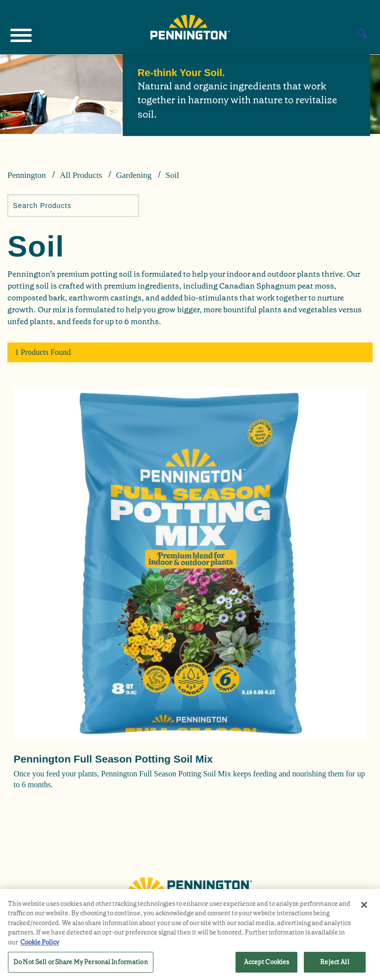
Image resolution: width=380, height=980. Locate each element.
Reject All (334, 962)
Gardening (134, 175)
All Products (81, 175)
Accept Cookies (267, 962)
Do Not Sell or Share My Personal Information (81, 962)
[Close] (364, 905)
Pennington (26, 175)
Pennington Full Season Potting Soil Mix (114, 759)
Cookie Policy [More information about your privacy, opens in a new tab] (40, 942)
